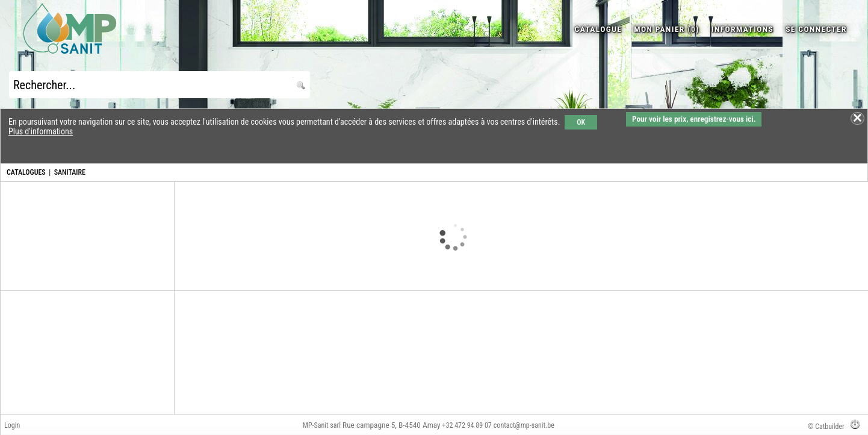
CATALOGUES (26, 172)
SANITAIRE (70, 172)
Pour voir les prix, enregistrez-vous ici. (694, 119)
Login (12, 425)
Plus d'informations (41, 131)
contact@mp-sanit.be (524, 425)
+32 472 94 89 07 (467, 425)
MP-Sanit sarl (322, 425)
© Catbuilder (826, 427)
